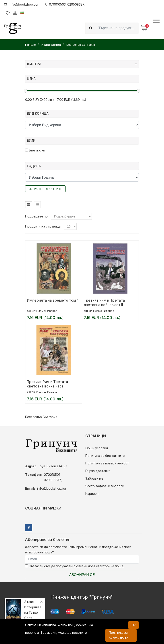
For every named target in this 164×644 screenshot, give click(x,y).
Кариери (92, 494)
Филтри (82, 64)
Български (35, 150)
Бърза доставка (98, 471)
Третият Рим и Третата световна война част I (47, 384)
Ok (133, 625)
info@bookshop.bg (21, 4)
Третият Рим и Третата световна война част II (104, 302)
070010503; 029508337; (65, 4)
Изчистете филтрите (45, 189)
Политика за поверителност (107, 463)
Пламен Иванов (47, 311)
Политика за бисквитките (105, 456)
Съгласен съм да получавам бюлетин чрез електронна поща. (74, 566)
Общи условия (97, 448)
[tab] (29, 205)
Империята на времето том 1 (53, 300)
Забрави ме (94, 478)
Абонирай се (82, 575)
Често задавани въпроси (105, 486)
